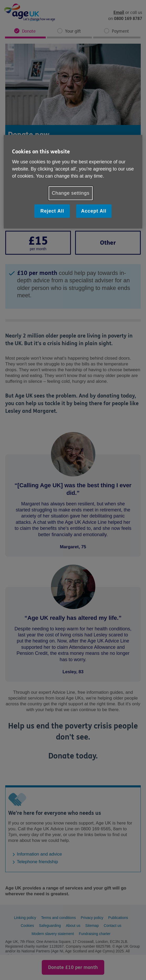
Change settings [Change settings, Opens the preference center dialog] (71, 193)
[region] (73, 182)
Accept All (94, 211)
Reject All (52, 211)
